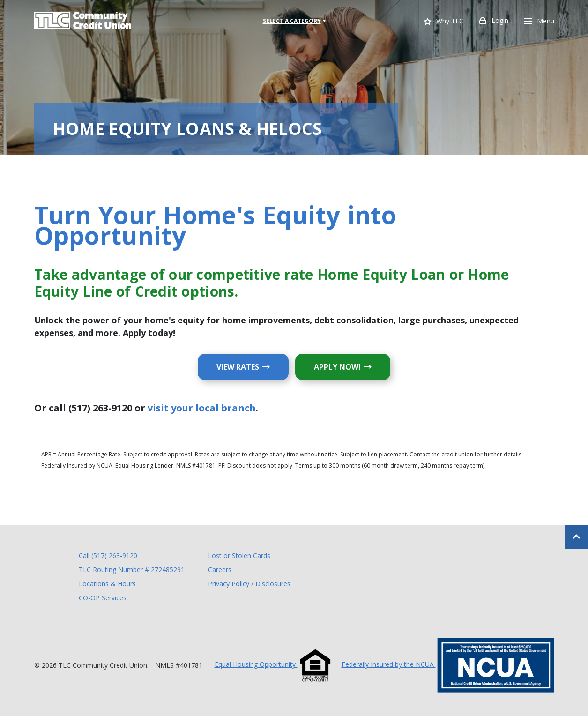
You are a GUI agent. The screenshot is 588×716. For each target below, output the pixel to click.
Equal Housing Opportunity (273, 664)
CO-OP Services (103, 597)
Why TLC (444, 22)
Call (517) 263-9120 (108, 555)
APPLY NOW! (352, 367)
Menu (539, 22)
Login (494, 22)
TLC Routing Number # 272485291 (132, 570)
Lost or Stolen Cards (239, 556)
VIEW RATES (253, 367)
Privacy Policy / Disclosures (249, 584)
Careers (220, 570)
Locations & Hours (107, 584)
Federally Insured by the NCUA (448, 664)
